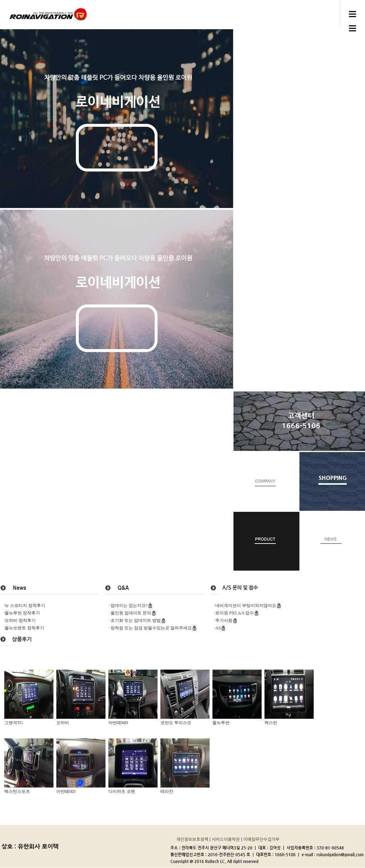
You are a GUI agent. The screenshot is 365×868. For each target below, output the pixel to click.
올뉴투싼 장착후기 (22, 613)
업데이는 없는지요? (130, 605)
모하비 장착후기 (20, 620)
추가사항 (224, 620)
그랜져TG (14, 723)
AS (219, 628)
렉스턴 (271, 723)
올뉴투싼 (221, 723)
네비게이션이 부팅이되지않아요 (246, 605)
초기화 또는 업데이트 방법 (136, 620)
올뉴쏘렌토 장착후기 (24, 628)
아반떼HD (66, 791)
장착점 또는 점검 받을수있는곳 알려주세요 (152, 628)
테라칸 (167, 791)
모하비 (63, 723)
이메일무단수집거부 (262, 840)
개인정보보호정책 (193, 840)
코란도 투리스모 (176, 723)
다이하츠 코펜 (122, 791)
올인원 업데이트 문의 (131, 613)
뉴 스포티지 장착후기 (25, 605)
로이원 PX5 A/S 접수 (235, 613)
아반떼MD (118, 723)
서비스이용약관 (226, 840)
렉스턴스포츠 (17, 791)
